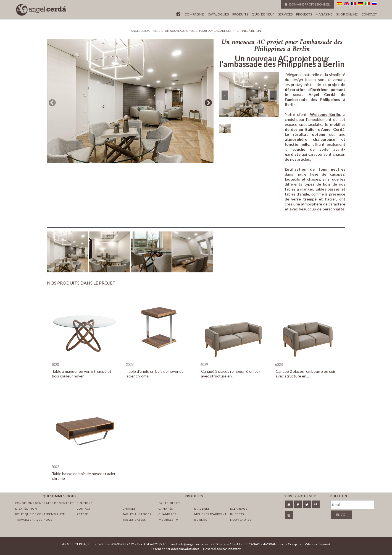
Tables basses (134, 520)
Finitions (85, 503)
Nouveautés (241, 520)
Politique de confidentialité (40, 514)
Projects (304, 14)
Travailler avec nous (34, 520)
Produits (240, 14)
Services (285, 14)
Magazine (324, 14)
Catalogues (218, 14)
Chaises (129, 509)
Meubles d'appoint (210, 514)
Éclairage (239, 509)
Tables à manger (137, 514)
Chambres (167, 514)
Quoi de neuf (263, 14)
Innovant (234, 549)
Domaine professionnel (307, 4)
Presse (82, 514)
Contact (369, 14)
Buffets (237, 514)
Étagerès (202, 509)
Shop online (347, 14)
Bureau (201, 520)
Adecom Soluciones (185, 549)
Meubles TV (168, 520)
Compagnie (194, 14)
